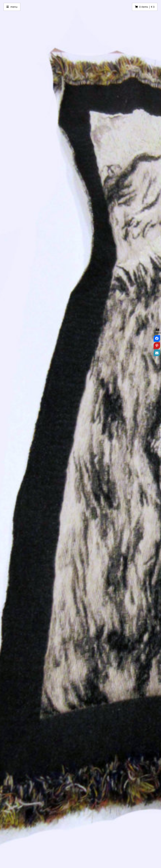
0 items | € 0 (147, 7)
